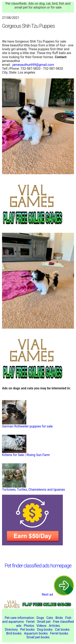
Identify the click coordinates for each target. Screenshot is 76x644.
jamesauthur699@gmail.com (33, 65)
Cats (50, 618)
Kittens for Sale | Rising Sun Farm (26, 455)
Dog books (45, 630)
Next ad (58, 594)
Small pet (44, 622)
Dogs (40, 618)
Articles (54, 626)
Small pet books (38, 637)
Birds (59, 618)
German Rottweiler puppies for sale (27, 426)
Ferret (30, 622)
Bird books (14, 633)
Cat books (62, 630)
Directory (11, 630)
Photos (29, 626)
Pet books (27, 630)
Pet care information (19, 618)
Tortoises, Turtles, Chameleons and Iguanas (33, 490)
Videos (41, 626)
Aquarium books (36, 633)
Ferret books (59, 633)
